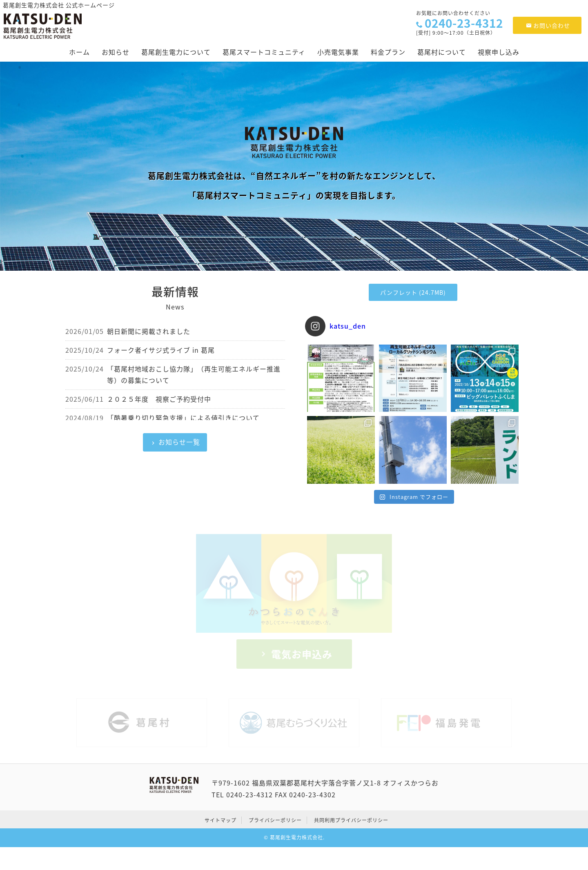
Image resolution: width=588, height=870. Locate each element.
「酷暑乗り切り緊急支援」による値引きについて (183, 418)
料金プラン (388, 52)
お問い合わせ (548, 25)
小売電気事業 (338, 52)
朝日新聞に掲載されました (149, 331)
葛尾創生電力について (176, 52)
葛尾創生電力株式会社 (296, 837)
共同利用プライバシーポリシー (351, 820)
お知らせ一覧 (179, 442)
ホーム (79, 52)
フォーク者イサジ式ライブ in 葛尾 (161, 350)
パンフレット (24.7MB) (413, 292)
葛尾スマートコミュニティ (264, 52)
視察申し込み (499, 52)
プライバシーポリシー (275, 820)
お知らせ (116, 52)
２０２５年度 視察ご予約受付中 (159, 399)
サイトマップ (220, 820)
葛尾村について (442, 52)
